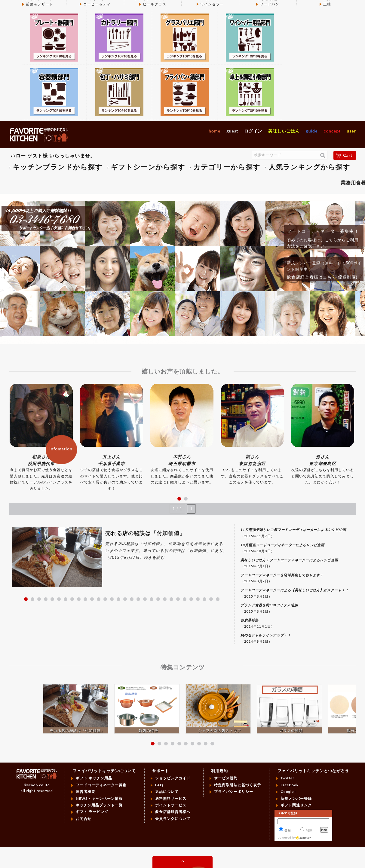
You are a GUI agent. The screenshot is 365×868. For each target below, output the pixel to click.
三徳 (327, 4)
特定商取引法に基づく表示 (238, 785)
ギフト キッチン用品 (94, 778)
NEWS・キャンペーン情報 (99, 798)
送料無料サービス (171, 798)
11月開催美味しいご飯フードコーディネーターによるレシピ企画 (293, 530)
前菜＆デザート (40, 4)
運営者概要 (86, 792)
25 (185, 599)
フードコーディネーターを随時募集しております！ (282, 575)
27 (198, 599)
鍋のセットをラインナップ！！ (266, 635)
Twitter (287, 778)
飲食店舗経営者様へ (173, 812)
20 (152, 599)
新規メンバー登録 (296, 798)
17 (132, 599)
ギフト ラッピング (92, 812)
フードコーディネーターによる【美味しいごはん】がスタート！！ (295, 590)
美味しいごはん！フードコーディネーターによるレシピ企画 (289, 560)
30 (218, 599)
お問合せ (84, 819)
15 (118, 599)
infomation (61, 449)
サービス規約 (226, 778)
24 (178, 599)
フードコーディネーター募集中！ (323, 231)
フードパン (270, 4)
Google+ (288, 792)
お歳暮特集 (250, 620)
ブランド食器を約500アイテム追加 (269, 605)
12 (99, 599)
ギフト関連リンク (296, 805)
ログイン (253, 131)
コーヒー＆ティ (97, 4)
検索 (323, 155)
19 (145, 599)
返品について (167, 792)
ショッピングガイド (173, 778)
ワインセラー (212, 4)
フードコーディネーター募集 (101, 785)
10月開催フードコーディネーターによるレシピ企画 (282, 545)
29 (211, 599)
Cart (348, 155)
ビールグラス (155, 4)
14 (112, 599)
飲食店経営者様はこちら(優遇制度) (322, 277)
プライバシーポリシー (234, 792)
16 (125, 599)
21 (158, 599)
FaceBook (290, 785)
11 (92, 599)
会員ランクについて (173, 819)
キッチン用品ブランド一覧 (99, 805)
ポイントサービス (171, 805)
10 (85, 599)
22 (165, 599)
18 (138, 599)
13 (105, 599)
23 (171, 599)
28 (204, 599)
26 (191, 599)
